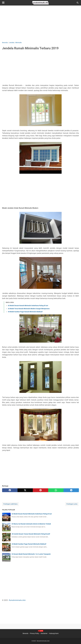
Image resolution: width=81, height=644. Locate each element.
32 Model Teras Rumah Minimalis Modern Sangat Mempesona (29, 309)
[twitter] (25, 490)
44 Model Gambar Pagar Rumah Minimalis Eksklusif (25, 312)
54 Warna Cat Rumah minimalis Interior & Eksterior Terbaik (31, 524)
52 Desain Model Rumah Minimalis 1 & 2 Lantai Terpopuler (31, 554)
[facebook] (10, 490)
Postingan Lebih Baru (10, 504)
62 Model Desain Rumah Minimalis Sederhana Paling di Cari (28, 306)
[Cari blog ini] (78, 3)
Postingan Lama (72, 504)
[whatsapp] (56, 490)
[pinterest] (40, 490)
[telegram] (71, 490)
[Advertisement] (40, 23)
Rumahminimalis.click (17, 600)
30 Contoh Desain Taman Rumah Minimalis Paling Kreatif (31, 534)
